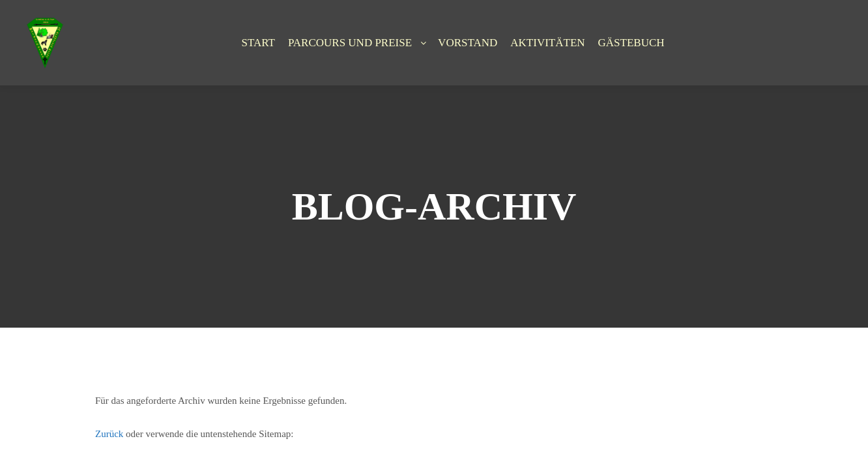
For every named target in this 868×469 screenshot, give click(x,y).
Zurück (109, 434)
